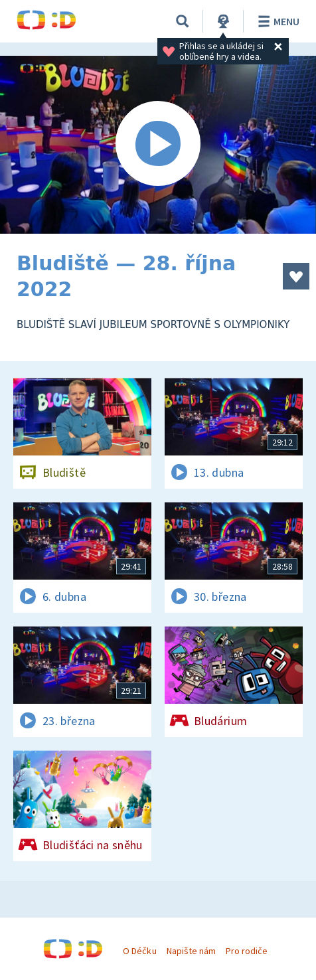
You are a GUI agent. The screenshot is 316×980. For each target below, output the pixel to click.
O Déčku (139, 951)
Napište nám (191, 951)
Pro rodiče (247, 951)
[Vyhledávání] (183, 21)
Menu (276, 21)
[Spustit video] (158, 145)
